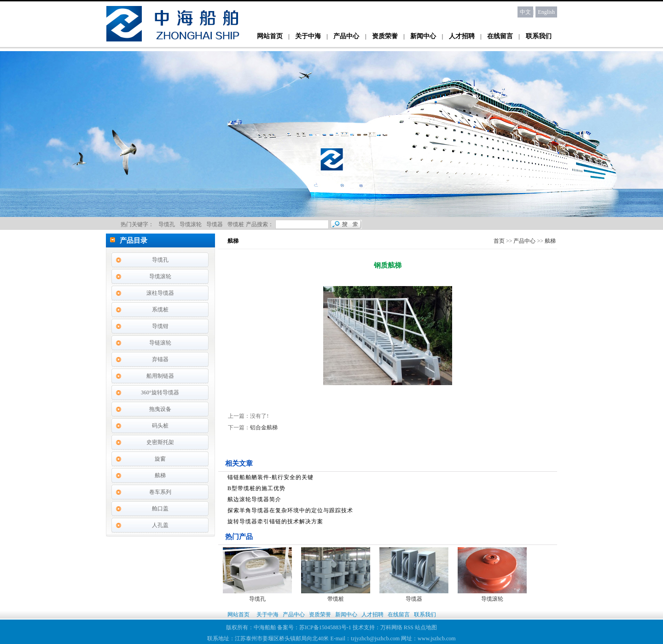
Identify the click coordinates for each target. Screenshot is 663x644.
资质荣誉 (385, 36)
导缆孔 (160, 260)
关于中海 (308, 36)
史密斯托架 (160, 442)
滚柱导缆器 (160, 293)
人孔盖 (160, 525)
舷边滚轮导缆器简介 (254, 499)
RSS (409, 627)
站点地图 (426, 627)
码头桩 (160, 426)
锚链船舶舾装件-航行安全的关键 (270, 477)
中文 (525, 12)
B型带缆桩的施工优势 (256, 488)
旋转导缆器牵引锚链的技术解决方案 (275, 521)
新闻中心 (423, 36)
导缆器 (414, 599)
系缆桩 (160, 310)
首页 (499, 241)
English (546, 12)
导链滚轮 (160, 343)
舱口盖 (160, 509)
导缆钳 (160, 326)
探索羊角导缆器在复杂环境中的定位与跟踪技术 (290, 510)
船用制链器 (160, 376)
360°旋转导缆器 (160, 392)
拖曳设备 (160, 409)
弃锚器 (160, 359)
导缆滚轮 (160, 276)
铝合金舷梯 (264, 427)
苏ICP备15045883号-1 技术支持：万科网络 (352, 627)
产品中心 (346, 36)
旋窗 (160, 459)
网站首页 (270, 36)
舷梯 (160, 475)
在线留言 (500, 36)
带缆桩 (336, 599)
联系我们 (539, 36)
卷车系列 (160, 492)
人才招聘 (462, 36)
